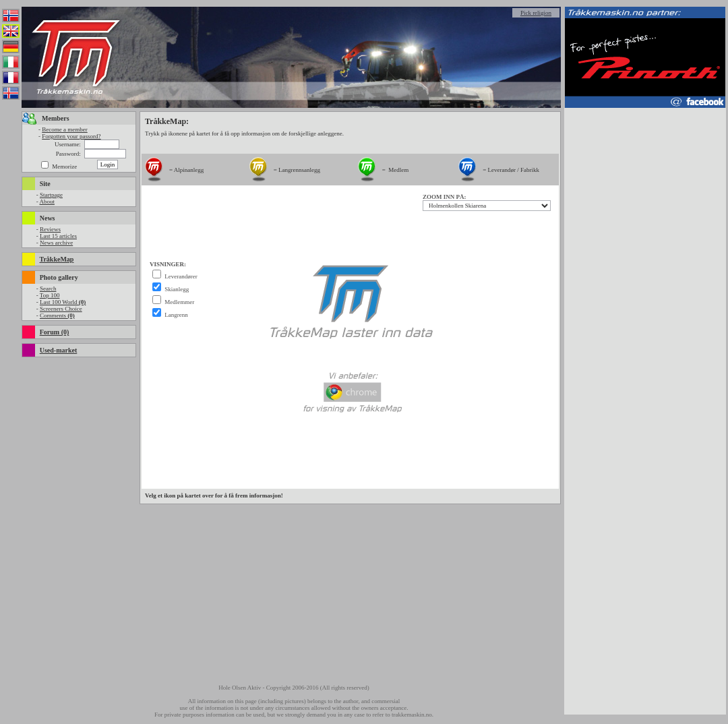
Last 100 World (63, 302)
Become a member (64, 129)
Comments (57, 315)
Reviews (50, 229)
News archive (56, 243)
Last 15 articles (58, 236)
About (47, 202)
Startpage (51, 195)
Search (48, 289)
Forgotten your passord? (71, 136)
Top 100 (50, 295)
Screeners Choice (61, 309)
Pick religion (536, 13)
